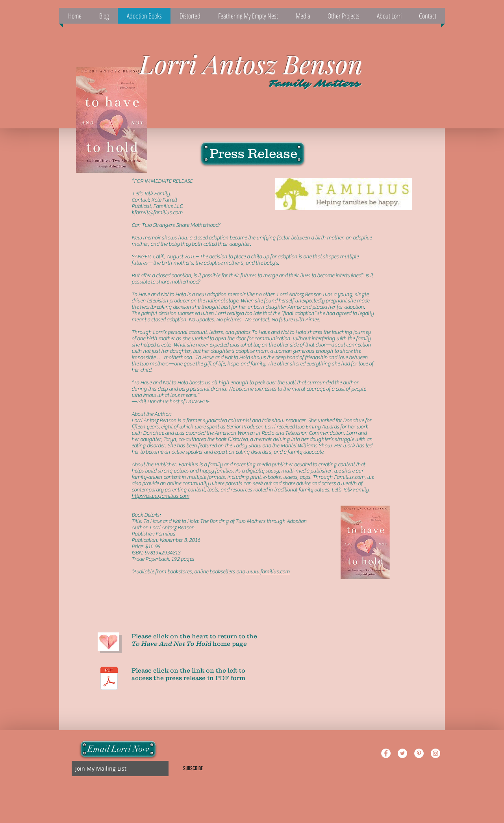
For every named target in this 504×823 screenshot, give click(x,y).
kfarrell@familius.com (157, 213)
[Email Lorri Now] (118, 749)
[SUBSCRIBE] (193, 768)
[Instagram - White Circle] (435, 753)
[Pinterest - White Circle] (419, 753)
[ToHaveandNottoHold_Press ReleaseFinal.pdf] (109, 679)
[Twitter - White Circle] (402, 753)
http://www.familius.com (160, 496)
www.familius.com (267, 572)
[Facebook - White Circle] (386, 753)
